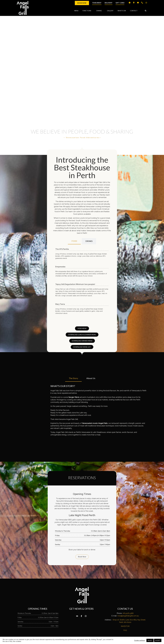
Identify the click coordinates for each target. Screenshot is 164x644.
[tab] (74, 241)
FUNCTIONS (87, 11)
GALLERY (110, 11)
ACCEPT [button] (158, 640)
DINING (100, 11)
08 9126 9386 (128, 613)
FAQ (125, 630)
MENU (76, 11)
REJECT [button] (150, 640)
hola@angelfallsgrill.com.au (128, 616)
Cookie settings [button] (140, 640)
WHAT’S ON (122, 11)
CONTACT (134, 11)
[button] (146, 11)
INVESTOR (125, 626)
